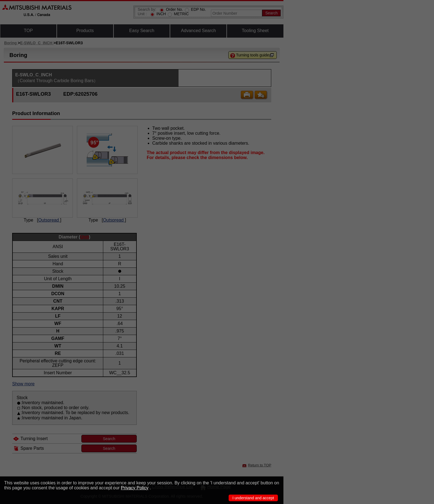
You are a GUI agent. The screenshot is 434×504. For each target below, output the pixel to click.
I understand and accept (253, 498)
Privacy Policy (135, 488)
